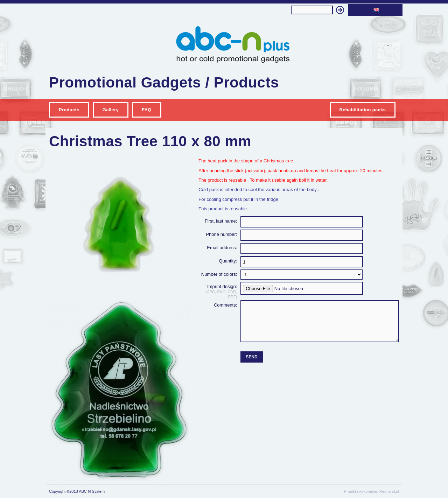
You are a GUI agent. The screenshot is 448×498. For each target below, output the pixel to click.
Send (251, 357)
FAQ (147, 110)
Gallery (111, 110)
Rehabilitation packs (363, 110)
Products (69, 110)
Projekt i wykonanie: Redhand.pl (372, 491)
